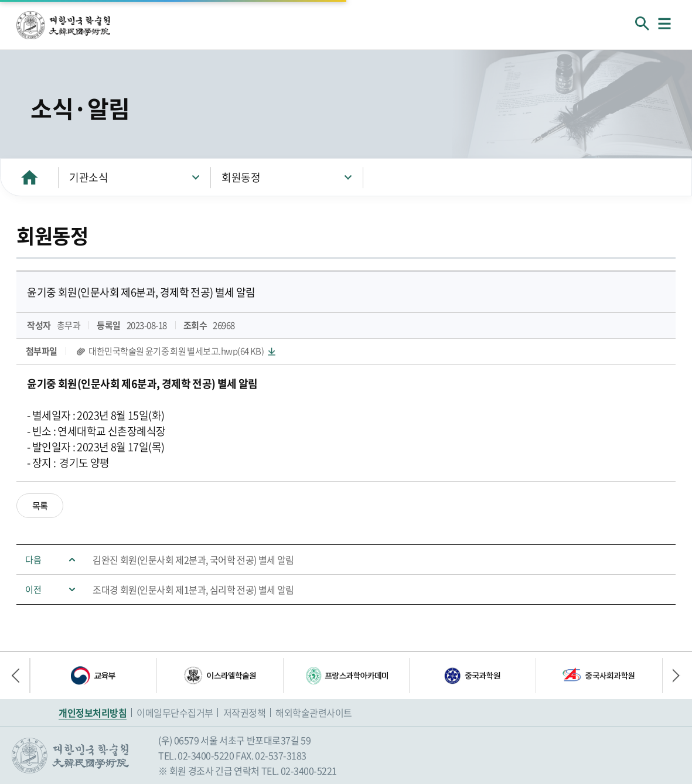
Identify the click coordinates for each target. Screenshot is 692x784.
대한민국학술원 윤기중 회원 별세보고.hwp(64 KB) (176, 351)
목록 (40, 506)
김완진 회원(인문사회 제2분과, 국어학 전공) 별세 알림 (193, 560)
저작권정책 (245, 713)
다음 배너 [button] (671, 676)
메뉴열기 (664, 23)
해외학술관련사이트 (314, 713)
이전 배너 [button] (21, 676)
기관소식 (88, 177)
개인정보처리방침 (93, 713)
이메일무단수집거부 (175, 713)
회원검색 (642, 23)
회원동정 (241, 177)
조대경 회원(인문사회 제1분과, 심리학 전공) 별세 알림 (193, 589)
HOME (29, 177)
